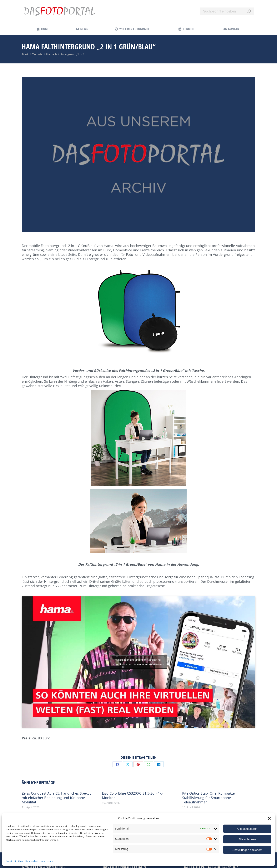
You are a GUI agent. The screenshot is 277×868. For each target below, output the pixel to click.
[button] (269, 818)
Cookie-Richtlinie (15, 861)
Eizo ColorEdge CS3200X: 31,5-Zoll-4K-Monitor (132, 796)
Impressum (47, 861)
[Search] (227, 11)
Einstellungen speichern (247, 850)
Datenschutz (32, 861)
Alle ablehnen (247, 839)
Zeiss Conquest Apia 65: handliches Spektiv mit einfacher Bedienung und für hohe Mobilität (57, 798)
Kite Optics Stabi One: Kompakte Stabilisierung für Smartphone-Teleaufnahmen (208, 798)
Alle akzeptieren (247, 829)
